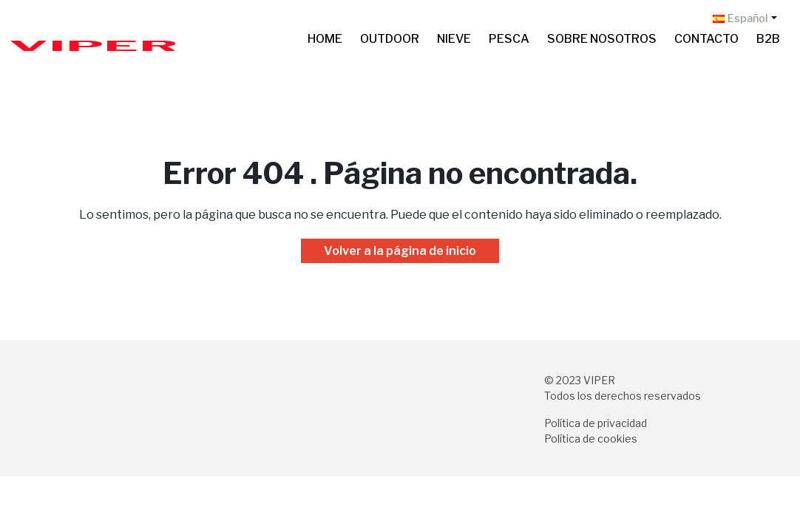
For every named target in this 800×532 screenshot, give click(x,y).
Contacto (706, 39)
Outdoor (390, 39)
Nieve (454, 39)
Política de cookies (591, 439)
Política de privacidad (596, 423)
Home (325, 39)
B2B (768, 39)
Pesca (509, 39)
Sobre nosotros (602, 39)
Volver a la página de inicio (400, 251)
